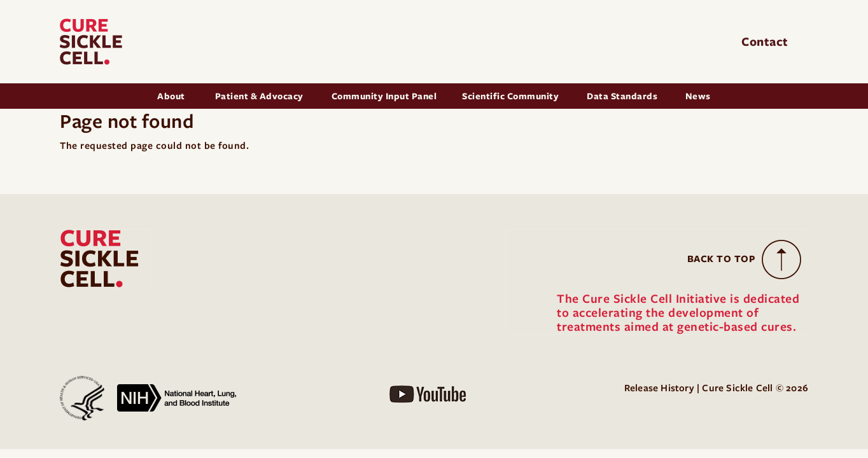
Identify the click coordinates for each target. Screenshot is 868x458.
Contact (766, 42)
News (698, 96)
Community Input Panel (384, 96)
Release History (659, 388)
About (172, 96)
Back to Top (722, 259)
